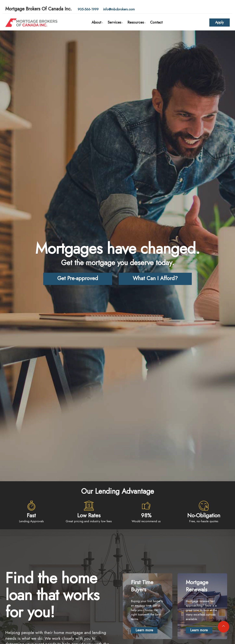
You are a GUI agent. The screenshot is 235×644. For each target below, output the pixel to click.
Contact (156, 22)
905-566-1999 (88, 9)
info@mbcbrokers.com (119, 9)
